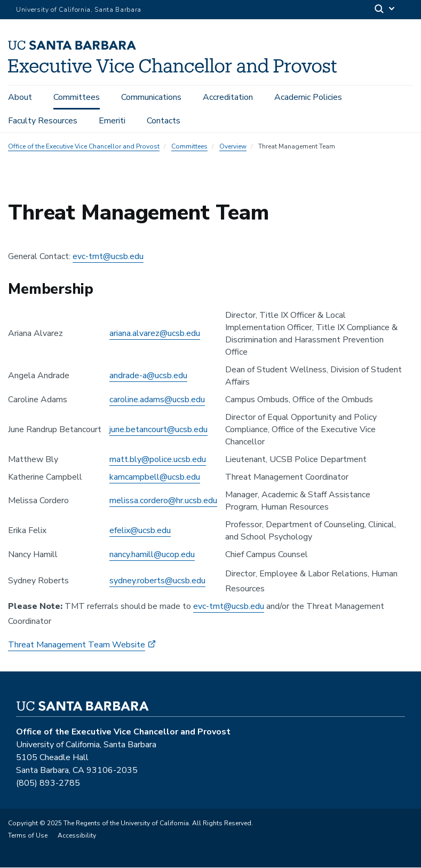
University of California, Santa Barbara (79, 10)
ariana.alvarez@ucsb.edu (155, 334)
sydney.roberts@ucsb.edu (157, 582)
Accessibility (77, 836)
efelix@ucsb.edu (140, 531)
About (20, 97)
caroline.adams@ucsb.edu (157, 400)
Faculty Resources (43, 121)
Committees (77, 97)
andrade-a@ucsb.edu (148, 377)
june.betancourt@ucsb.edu (158, 430)
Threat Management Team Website (77, 645)
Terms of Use (28, 836)
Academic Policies (308, 97)
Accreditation (228, 97)
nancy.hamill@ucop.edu (152, 555)
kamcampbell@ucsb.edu (155, 478)
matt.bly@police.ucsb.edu (158, 460)
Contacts (164, 121)
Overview (233, 147)
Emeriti (112, 121)
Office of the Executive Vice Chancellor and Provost (84, 147)
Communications (151, 97)
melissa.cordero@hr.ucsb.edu (163, 502)
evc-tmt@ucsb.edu (108, 257)
